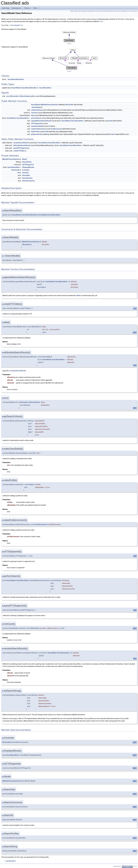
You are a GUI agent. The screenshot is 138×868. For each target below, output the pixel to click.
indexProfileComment (39, 129)
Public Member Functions (94, 11)
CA (49, 126)
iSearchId (25, 173)
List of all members (133, 11)
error (8, 96)
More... (102, 21)
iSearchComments (28, 181)
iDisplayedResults (28, 167)
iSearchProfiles (27, 178)
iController (26, 170)
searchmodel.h (16, 25)
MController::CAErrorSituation (21, 96)
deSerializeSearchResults (22, 145)
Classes (28, 9)
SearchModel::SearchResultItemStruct (25, 88)
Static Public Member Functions (109, 11)
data (33, 115)
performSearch (36, 118)
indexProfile (35, 132)
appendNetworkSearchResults (41, 121)
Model (78, 296)
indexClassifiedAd (37, 126)
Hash (111, 121)
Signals (84, 11)
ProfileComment (56, 129)
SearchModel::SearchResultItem (18, 118)
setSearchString (37, 110)
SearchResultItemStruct (16, 79)
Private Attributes (122, 11)
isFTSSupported (37, 123)
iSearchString (27, 162)
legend (69, 44)
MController (69, 105)
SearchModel (36, 105)
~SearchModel (36, 107)
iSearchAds (26, 175)
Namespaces (17, 9)
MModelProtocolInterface (50, 105)
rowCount (34, 113)
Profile (47, 132)
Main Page (6, 8)
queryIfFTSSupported (21, 148)
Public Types (78, 11)
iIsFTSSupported (28, 165)
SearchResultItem (45, 88)
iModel (24, 159)
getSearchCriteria (37, 134)
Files (36, 9)
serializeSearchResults (21, 143)
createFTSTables (19, 151)
